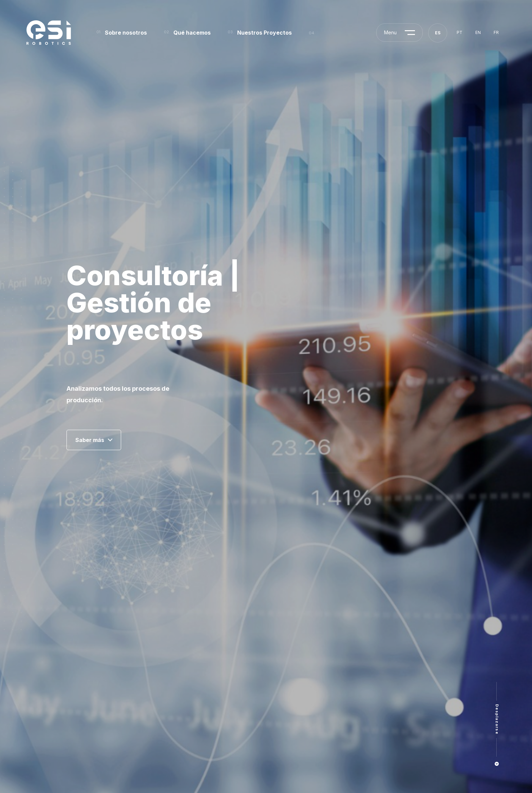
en (478, 32)
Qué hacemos (192, 33)
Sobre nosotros (126, 33)
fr (496, 32)
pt (460, 32)
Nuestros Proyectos (264, 33)
